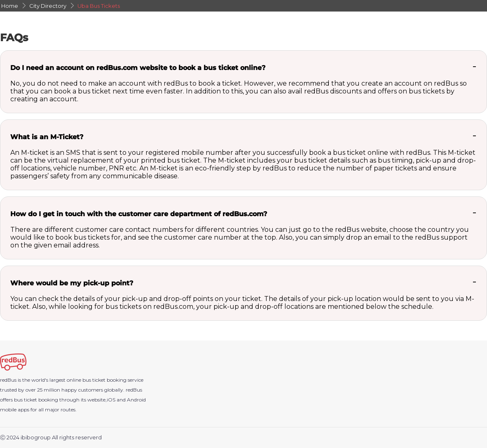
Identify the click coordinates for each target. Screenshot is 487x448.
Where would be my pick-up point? (72, 283)
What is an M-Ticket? (47, 137)
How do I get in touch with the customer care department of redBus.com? (139, 214)
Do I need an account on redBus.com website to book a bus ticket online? (138, 68)
